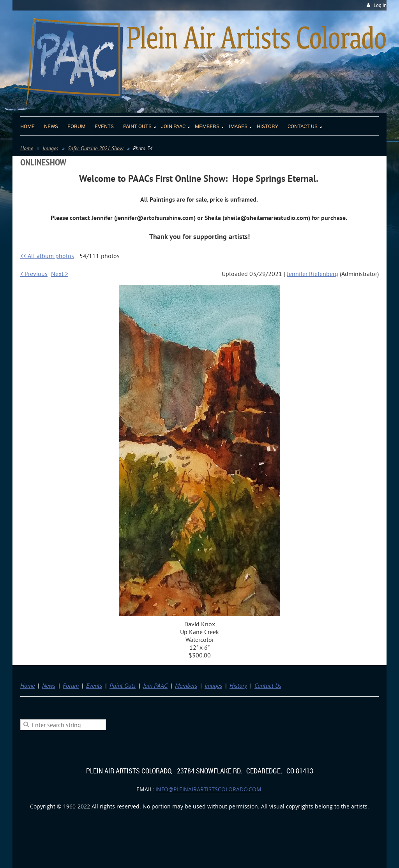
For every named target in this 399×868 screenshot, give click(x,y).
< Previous (34, 274)
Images (50, 148)
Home (27, 148)
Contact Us (268, 685)
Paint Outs (123, 685)
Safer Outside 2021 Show (96, 148)
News (49, 685)
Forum (71, 685)
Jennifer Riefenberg (312, 274)
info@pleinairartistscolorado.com (208, 789)
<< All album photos (47, 256)
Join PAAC (155, 685)
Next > (60, 274)
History (238, 685)
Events (94, 685)
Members (186, 685)
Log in (380, 5)
